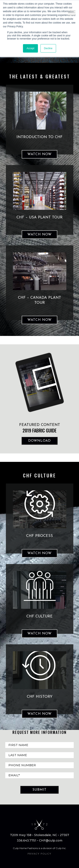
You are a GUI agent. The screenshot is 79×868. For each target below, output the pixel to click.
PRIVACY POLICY (39, 854)
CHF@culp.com (51, 840)
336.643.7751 (27, 840)
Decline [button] (48, 48)
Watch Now (39, 154)
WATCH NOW (39, 553)
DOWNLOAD (39, 441)
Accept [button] (30, 48)
